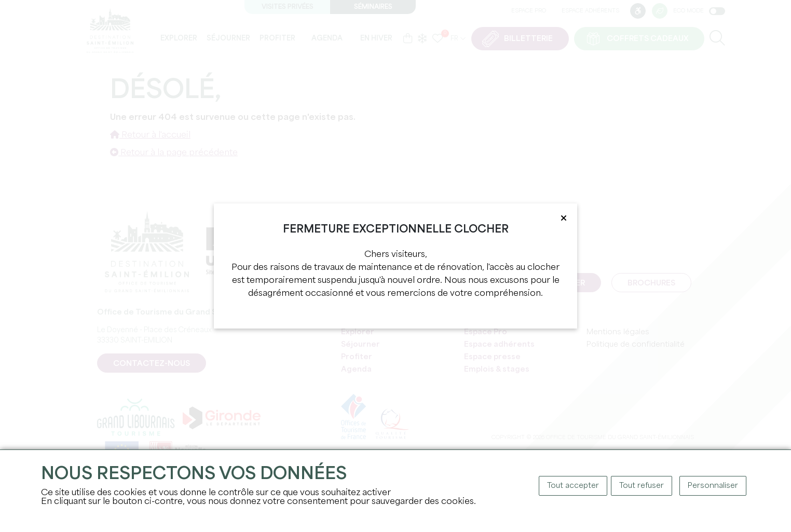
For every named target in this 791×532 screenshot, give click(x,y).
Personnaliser (713, 486)
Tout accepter (573, 486)
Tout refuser (642, 486)
